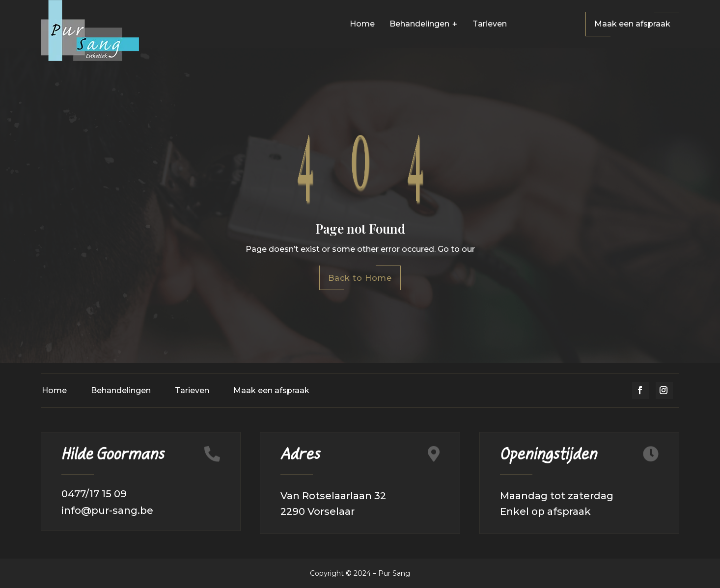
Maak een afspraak (632, 24)
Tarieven (192, 390)
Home (54, 390)
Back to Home (360, 278)
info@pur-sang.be (107, 510)
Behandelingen (121, 390)
